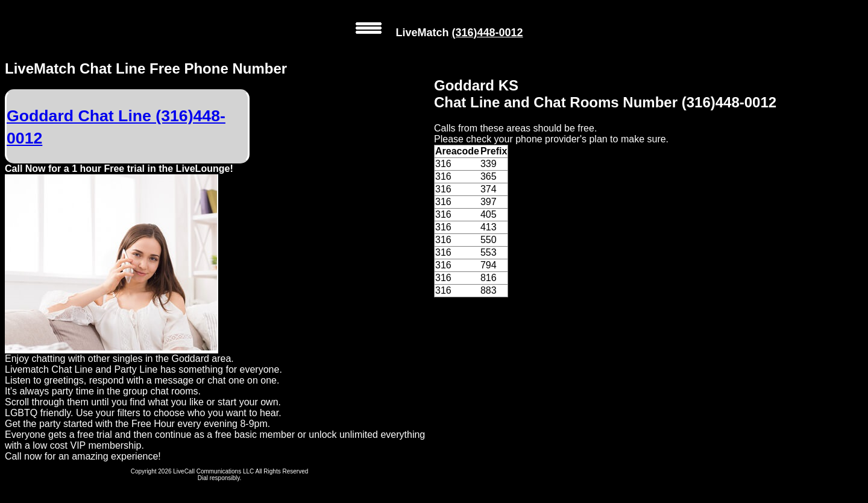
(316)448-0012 (487, 33)
